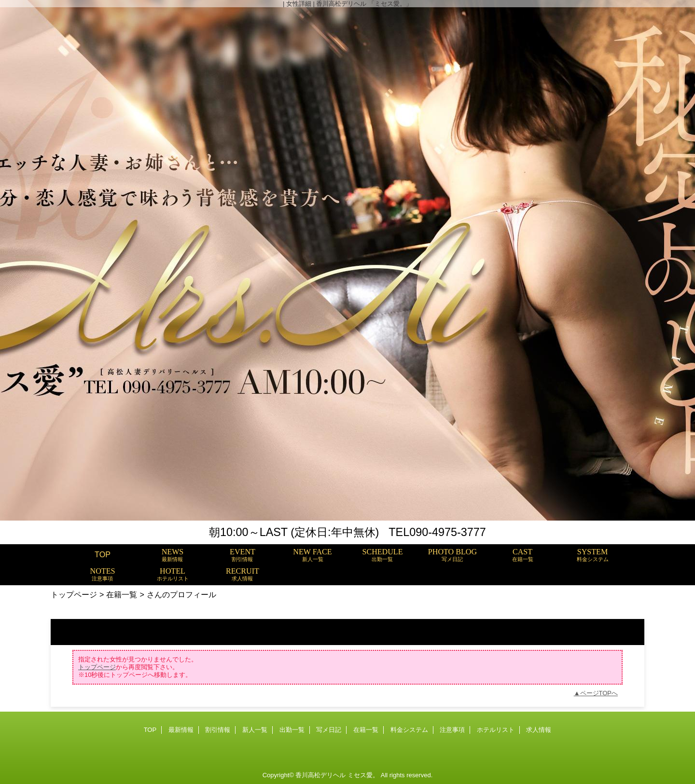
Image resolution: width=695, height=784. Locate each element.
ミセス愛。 (363, 775)
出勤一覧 (292, 730)
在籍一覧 (122, 594)
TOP (103, 554)
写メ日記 (329, 730)
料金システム (409, 730)
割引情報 (218, 730)
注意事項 (452, 730)
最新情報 (181, 730)
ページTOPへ (599, 693)
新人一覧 (255, 730)
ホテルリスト (496, 730)
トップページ (74, 594)
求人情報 (539, 730)
